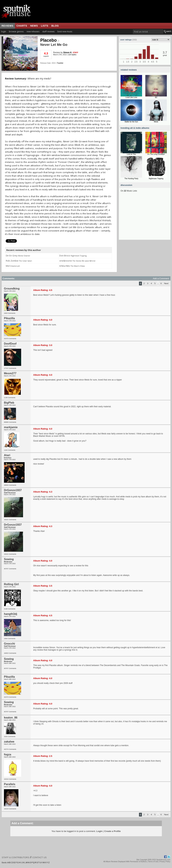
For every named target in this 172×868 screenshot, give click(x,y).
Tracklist (60, 63)
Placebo (50, 40)
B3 (156, 97)
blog (55, 26)
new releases (33, 31)
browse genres (16, 31)
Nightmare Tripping (156, 179)
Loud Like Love (131, 97)
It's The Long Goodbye (156, 154)
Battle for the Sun (131, 122)
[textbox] (148, 32)
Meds (156, 122)
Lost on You (131, 154)
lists (45, 26)
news (34, 26)
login (4, 31)
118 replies (72, 55)
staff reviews (48, 31)
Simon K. (68, 53)
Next (166, 283)
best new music (65, 31)
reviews (7, 26)
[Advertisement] (145, 218)
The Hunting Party (131, 179)
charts (22, 26)
